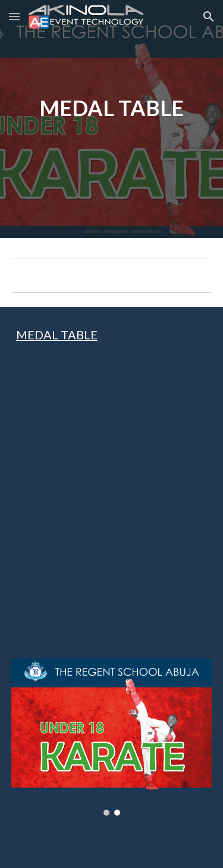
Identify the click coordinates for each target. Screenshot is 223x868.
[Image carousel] (112, 737)
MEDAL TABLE (57, 335)
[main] (112, 119)
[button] (14, 16)
